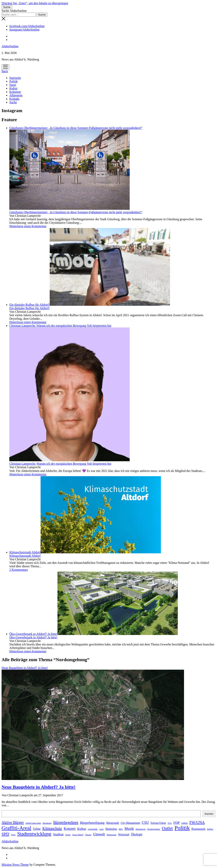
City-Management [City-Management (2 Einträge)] (130, 823)
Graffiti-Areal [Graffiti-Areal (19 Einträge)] (16, 828)
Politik (13, 81)
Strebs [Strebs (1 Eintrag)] (68, 835)
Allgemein (16, 95)
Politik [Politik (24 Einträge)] (182, 828)
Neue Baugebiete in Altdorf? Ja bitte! (39, 787)
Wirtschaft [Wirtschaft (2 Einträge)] (124, 835)
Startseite (15, 78)
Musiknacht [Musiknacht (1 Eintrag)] (141, 829)
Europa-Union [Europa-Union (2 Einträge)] (158, 823)
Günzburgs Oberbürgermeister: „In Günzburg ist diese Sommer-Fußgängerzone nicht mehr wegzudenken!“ (76, 212)
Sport (13, 85)
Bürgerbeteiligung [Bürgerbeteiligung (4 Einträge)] (92, 823)
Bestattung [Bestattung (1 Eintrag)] (47, 823)
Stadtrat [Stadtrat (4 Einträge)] (58, 834)
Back (5, 71)
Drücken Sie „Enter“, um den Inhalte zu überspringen (35, 3)
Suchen (209, 814)
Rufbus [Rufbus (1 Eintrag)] (210, 829)
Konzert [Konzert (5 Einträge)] (70, 829)
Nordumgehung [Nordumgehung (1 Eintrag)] (154, 829)
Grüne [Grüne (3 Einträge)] (37, 829)
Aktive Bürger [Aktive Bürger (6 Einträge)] (13, 822)
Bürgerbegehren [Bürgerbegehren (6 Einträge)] (66, 822)
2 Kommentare (19, 570)
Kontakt (14, 99)
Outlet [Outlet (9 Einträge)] (167, 828)
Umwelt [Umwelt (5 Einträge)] (99, 834)
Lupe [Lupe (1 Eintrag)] (102, 829)
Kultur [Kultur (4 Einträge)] (82, 829)
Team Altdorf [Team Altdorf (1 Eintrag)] (78, 835)
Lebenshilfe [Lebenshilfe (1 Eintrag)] (93, 829)
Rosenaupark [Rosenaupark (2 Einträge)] (198, 829)
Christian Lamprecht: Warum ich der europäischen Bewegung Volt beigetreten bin (60, 464)
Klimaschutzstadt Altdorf (85, 552)
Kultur (13, 88)
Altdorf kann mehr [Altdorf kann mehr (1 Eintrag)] (33, 823)
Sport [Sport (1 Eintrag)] (13, 835)
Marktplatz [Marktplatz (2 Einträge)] (111, 829)
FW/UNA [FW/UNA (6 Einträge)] (197, 822)
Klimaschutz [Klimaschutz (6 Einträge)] (52, 828)
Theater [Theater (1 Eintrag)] (88, 835)
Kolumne (15, 92)
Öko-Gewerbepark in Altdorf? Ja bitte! (94, 634)
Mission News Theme (15, 865)
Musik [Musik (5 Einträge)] (129, 829)
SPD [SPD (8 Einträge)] (5, 834)
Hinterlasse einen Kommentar (28, 226)
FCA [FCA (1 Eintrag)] (170, 823)
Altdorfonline (10, 46)
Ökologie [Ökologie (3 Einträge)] (137, 834)
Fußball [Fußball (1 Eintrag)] (184, 823)
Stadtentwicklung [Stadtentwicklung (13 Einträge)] (34, 834)
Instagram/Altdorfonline (24, 30)
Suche (13, 102)
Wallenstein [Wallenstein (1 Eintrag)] (111, 835)
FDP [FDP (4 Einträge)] (176, 823)
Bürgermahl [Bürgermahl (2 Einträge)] (113, 823)
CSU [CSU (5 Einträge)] (145, 823)
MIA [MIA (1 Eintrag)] (121, 829)
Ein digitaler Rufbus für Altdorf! (90, 305)
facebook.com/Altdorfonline (27, 26)
